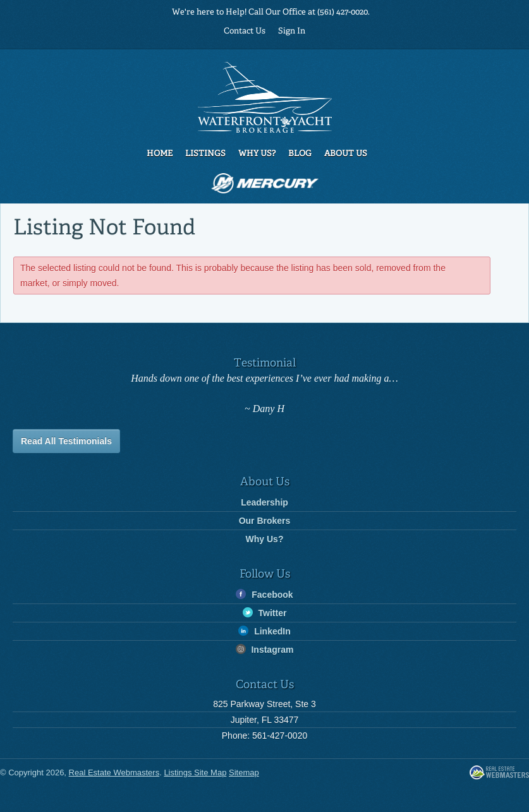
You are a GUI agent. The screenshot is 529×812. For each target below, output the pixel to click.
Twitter (265, 613)
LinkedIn (264, 631)
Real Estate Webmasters (499, 773)
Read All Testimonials (66, 441)
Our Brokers (265, 521)
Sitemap (244, 773)
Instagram (265, 649)
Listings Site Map (195, 773)
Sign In (292, 31)
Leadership (264, 502)
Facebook (264, 594)
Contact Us (245, 31)
